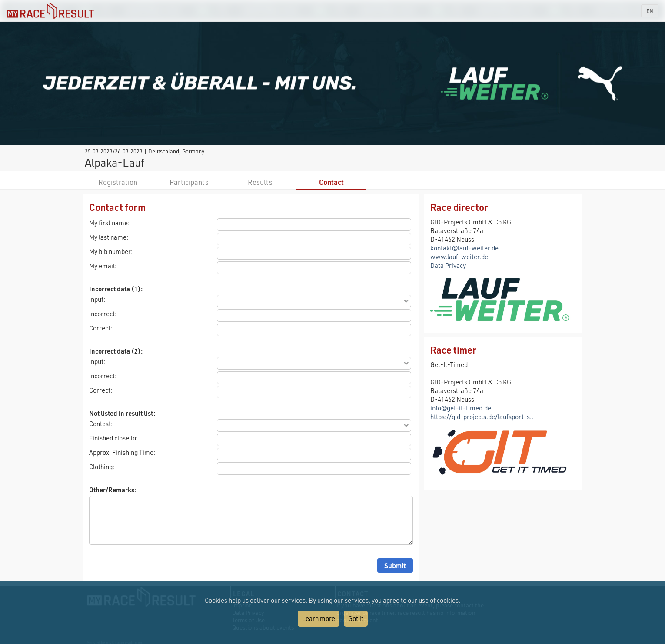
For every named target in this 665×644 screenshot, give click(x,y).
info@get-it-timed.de (461, 408)
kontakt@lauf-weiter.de (464, 248)
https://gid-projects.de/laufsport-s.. (482, 417)
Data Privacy (448, 265)
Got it (356, 618)
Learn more (319, 618)
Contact (331, 182)
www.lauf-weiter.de (459, 257)
